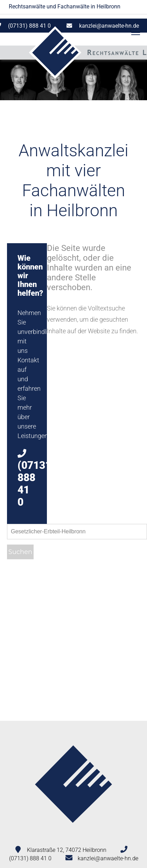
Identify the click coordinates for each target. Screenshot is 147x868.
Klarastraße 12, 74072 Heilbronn (67, 850)
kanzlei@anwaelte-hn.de (109, 26)
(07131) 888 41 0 (30, 858)
